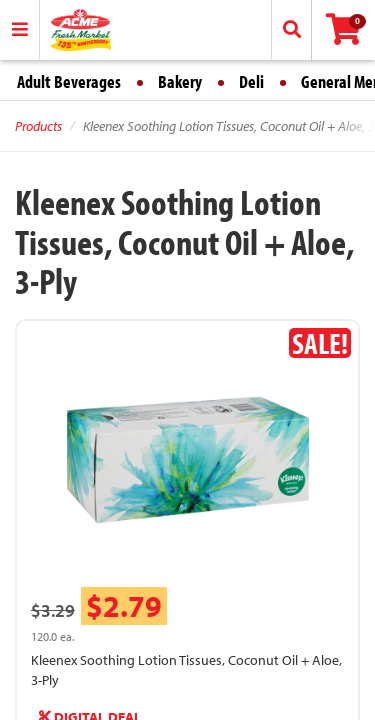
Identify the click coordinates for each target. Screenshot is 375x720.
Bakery (180, 81)
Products (38, 126)
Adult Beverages (69, 81)
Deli (251, 81)
